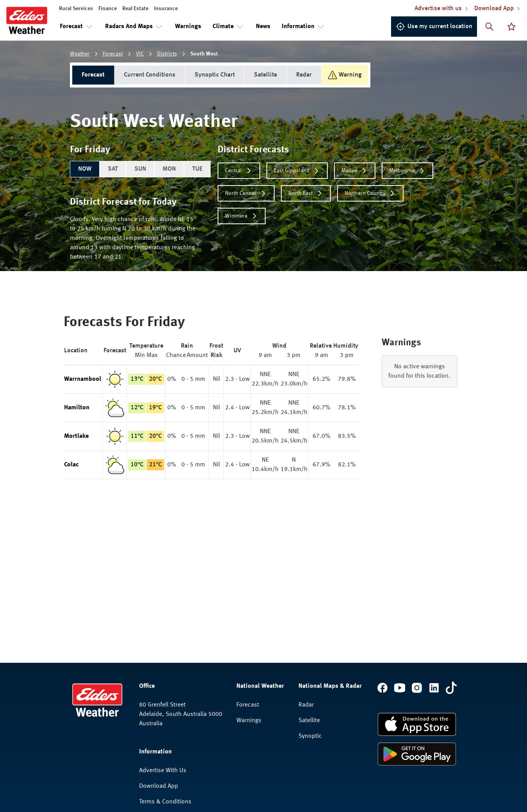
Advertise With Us (163, 673)
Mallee (355, 171)
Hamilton (77, 408)
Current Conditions (150, 75)
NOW (85, 169)
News (263, 27)
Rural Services (76, 9)
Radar (304, 75)
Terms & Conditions (165, 704)
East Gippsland (297, 171)
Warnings (188, 27)
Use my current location (434, 27)
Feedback (152, 735)
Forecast (113, 54)
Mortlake (76, 436)
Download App (159, 689)
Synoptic (310, 639)
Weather (80, 54)
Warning (345, 75)
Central (239, 171)
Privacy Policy (157, 720)
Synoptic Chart (215, 75)
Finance (108, 9)
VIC (140, 54)
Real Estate (135, 9)
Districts (167, 54)
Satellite (265, 75)
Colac (71, 465)
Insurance (166, 9)
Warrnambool (83, 379)
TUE (197, 169)
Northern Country (370, 193)
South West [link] (204, 54)
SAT (113, 169)
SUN (140, 169)
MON (169, 169)
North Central (246, 193)
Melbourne (407, 171)
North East (306, 193)
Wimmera (242, 216)
